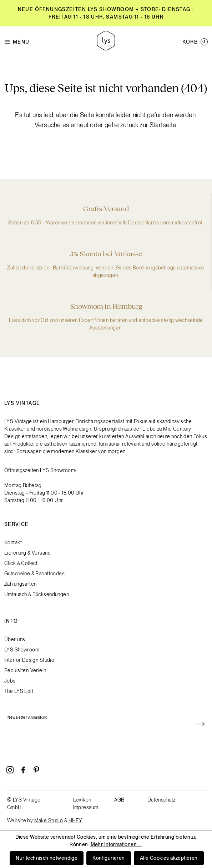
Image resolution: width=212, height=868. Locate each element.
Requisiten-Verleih (25, 670)
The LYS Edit (19, 691)
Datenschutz (161, 800)
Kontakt (13, 542)
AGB (119, 800)
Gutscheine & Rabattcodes (34, 574)
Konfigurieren (108, 858)
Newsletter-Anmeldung (27, 717)
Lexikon (82, 800)
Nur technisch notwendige (47, 858)
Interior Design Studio (29, 660)
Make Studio (49, 820)
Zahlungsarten (20, 584)
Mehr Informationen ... (116, 844)
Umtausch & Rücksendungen (37, 594)
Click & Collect (21, 563)
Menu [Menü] (17, 42)
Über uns (15, 639)
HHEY (75, 820)
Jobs (10, 681)
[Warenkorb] (195, 42)
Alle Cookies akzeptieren (169, 858)
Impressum (86, 807)
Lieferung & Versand (27, 553)
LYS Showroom (22, 650)
